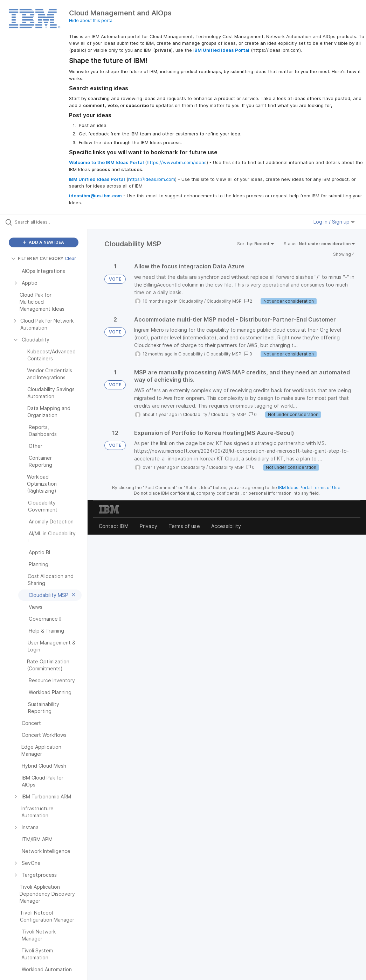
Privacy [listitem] (149, 526)
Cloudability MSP (224, 301)
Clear (70, 258)
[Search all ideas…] (47, 222)
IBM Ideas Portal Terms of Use (309, 488)
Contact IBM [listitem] (114, 526)
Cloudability (191, 301)
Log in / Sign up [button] (334, 222)
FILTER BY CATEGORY (37, 258)
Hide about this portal (91, 20)
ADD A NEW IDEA (43, 242)
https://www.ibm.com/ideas (177, 162)
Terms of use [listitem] (184, 526)
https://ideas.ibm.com (152, 179)
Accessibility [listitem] (226, 526)
